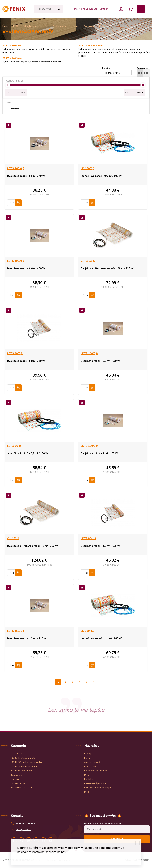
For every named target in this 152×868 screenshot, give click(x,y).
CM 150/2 (13, 538)
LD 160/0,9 (14, 446)
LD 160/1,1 (88, 631)
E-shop (88, 754)
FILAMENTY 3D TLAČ (22, 788)
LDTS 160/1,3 (16, 631)
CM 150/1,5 (88, 261)
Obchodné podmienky (96, 771)
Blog (96, 9)
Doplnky (15, 779)
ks (13, 203)
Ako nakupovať (86, 9)
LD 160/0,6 (88, 168)
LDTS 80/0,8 (15, 353)
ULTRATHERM (18, 783)
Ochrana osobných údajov (98, 788)
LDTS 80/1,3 (88, 538)
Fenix (75, 9)
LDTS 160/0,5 (16, 168)
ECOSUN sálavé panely (23, 758)
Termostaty (17, 775)
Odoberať (117, 839)
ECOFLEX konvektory (22, 771)
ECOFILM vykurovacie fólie (24, 766)
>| (94, 682)
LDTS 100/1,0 (89, 446)
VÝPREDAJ (16, 754)
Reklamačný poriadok (95, 783)
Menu (141, 9)
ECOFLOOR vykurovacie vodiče (27, 762)
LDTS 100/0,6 (16, 261)
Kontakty (104, 9)
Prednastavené (112, 73)
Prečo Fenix (90, 766)
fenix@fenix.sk (23, 830)
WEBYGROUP (141, 860)
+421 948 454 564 (25, 824)
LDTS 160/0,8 (89, 353)
